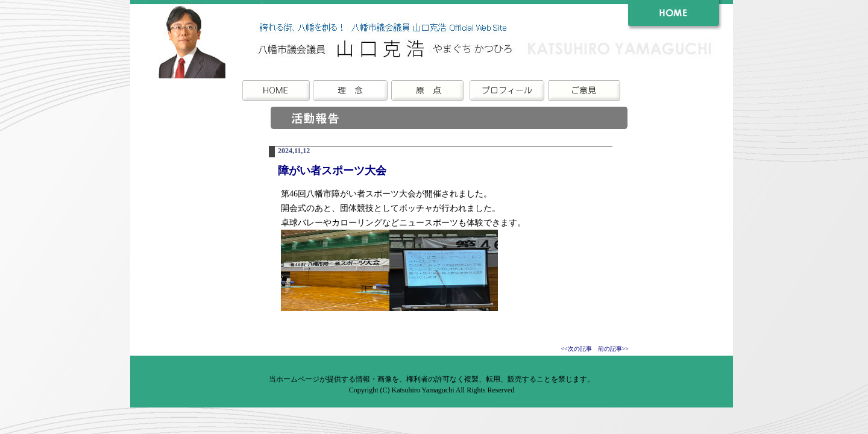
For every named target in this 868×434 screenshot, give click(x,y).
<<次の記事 (576, 349)
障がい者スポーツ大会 (332, 171)
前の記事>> (613, 349)
